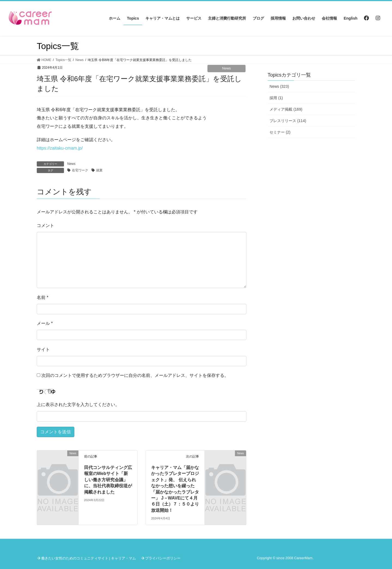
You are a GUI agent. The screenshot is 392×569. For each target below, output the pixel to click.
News (226, 68)
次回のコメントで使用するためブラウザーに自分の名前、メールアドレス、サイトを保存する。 (135, 375)
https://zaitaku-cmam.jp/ (60, 148)
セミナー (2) (280, 132)
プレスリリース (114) (288, 121)
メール (45, 323)
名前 (43, 297)
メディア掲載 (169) (286, 109)
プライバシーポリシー (163, 558)
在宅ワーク (80, 170)
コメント (45, 226)
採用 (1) (276, 98)
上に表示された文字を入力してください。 (78, 405)
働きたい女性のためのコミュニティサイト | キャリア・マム (88, 558)
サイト (43, 349)
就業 (99, 170)
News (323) (279, 86)
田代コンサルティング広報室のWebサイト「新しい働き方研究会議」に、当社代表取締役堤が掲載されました (108, 480)
